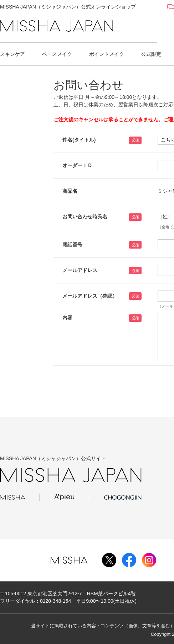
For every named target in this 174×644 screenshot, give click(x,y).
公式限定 (151, 54)
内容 (67, 318)
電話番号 (72, 245)
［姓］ (165, 217)
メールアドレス (80, 270)
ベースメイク (57, 54)
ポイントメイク (107, 54)
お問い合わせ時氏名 (85, 217)
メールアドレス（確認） (90, 296)
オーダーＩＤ (77, 165)
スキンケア (12, 54)
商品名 (70, 191)
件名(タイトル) (79, 140)
